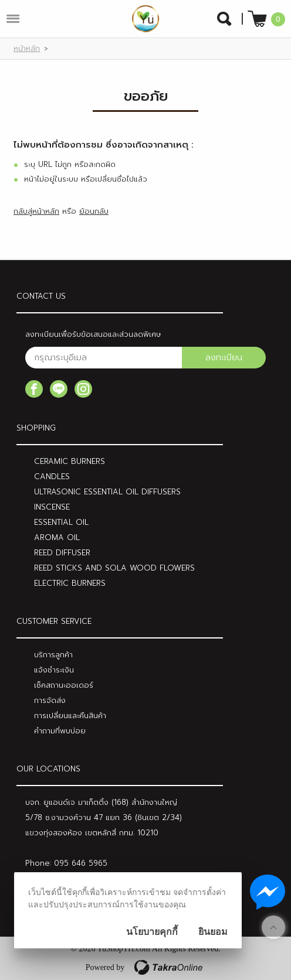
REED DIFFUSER (62, 553)
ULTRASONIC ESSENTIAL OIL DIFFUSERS (107, 492)
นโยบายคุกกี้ (152, 932)
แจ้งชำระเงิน (54, 670)
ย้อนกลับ (94, 211)
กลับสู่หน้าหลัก (36, 211)
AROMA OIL (57, 537)
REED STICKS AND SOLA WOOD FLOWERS (114, 568)
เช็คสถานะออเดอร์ (64, 685)
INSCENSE (52, 507)
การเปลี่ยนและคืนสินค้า (70, 716)
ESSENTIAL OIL (61, 522)
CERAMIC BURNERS (70, 461)
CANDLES (52, 477)
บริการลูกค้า (53, 655)
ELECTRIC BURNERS (70, 583)
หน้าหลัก (27, 49)
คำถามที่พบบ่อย (60, 731)
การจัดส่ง (50, 700)
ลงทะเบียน (224, 358)
